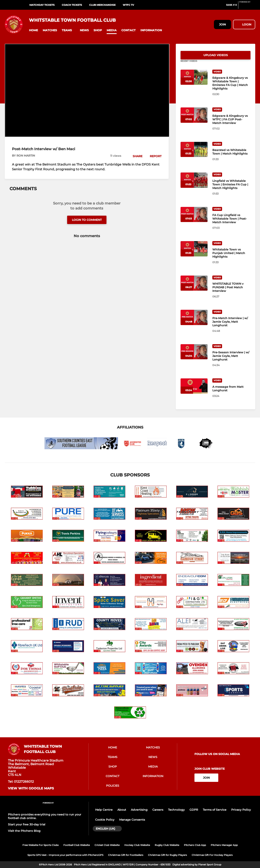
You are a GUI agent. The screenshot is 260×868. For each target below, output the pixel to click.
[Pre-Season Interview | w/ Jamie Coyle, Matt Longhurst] (194, 357)
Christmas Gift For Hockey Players (212, 856)
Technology (176, 811)
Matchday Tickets (42, 5)
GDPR (194, 811)
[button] (33, 30)
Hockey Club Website (137, 846)
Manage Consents (132, 821)
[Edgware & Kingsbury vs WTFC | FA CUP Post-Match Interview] (194, 120)
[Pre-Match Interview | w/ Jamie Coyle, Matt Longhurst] (194, 322)
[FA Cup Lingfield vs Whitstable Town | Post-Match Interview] (194, 219)
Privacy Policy (241, 811)
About (122, 811)
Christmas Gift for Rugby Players (167, 856)
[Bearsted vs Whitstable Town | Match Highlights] (194, 154)
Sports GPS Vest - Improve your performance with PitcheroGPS (65, 856)
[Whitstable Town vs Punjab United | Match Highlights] (194, 254)
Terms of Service (215, 811)
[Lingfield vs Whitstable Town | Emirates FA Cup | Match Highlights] (194, 185)
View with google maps (31, 790)
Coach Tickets (72, 5)
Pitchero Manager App (224, 846)
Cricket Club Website (107, 846)
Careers (158, 811)
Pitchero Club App (195, 846)
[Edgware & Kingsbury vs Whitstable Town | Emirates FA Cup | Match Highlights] (194, 82)
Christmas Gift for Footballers (126, 856)
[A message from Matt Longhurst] (194, 391)
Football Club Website (77, 846)
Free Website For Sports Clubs (41, 846)
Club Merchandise (102, 5)
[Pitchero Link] (247, 7)
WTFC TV (128, 5)
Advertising (139, 811)
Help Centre (104, 811)
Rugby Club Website (167, 846)
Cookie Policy (105, 821)
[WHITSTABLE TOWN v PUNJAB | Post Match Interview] (194, 288)
